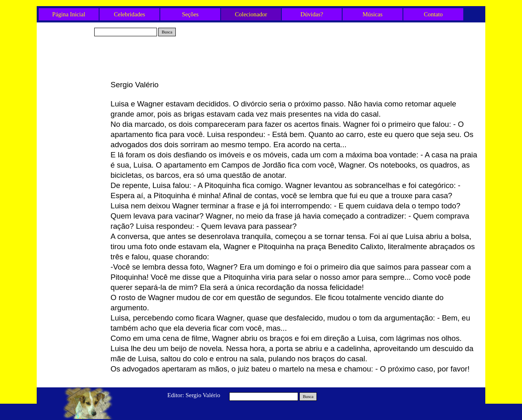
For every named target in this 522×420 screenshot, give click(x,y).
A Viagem (74, 207)
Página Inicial (69, 14)
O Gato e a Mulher (73, 113)
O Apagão (74, 180)
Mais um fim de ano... (74, 234)
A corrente (73, 193)
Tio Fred (73, 99)
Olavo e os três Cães (73, 139)
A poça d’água (74, 126)
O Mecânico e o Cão (73, 220)
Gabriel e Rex (73, 86)
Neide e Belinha (73, 153)
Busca (167, 32)
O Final (73, 166)
